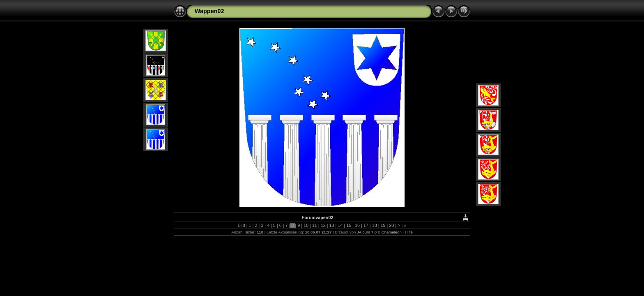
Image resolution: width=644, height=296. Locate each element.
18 (375, 225)
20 (391, 225)
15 (349, 225)
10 (306, 225)
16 (357, 225)
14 (340, 225)
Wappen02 (209, 11)
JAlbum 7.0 (367, 232)
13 (331, 225)
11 (315, 225)
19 (383, 225)
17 (366, 225)
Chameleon (392, 232)
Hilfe (409, 232)
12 (323, 225)
